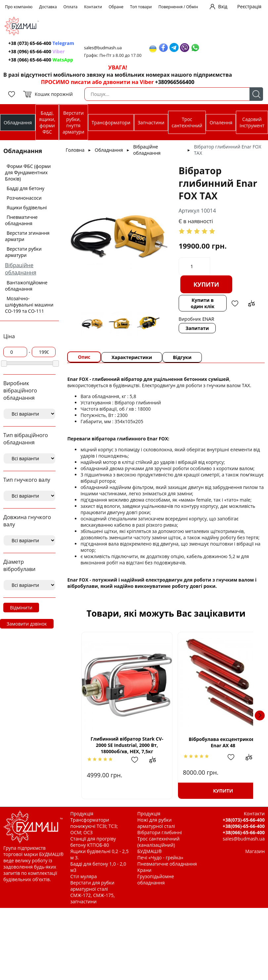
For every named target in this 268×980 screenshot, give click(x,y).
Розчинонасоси (24, 198)
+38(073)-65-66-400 (244, 820)
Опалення (221, 122)
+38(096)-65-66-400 (244, 826)
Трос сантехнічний (187, 122)
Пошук (256, 94)
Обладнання (18, 122)
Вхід (223, 6)
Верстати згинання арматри (27, 236)
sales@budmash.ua (103, 48)
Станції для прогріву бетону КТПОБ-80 (93, 842)
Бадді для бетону (25, 188)
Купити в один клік (203, 303)
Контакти (93, 7)
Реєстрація (249, 6)
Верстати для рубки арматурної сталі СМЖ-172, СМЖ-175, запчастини (93, 892)
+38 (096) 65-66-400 (36, 51)
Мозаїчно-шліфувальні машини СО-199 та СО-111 (29, 305)
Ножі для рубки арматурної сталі (156, 823)
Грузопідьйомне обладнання (156, 879)
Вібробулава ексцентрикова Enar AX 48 (210, 742)
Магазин (255, 851)
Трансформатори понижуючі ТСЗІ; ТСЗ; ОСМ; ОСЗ (94, 826)
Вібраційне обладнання (21, 269)
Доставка (48, 7)
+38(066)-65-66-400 (244, 832)
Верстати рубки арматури (23, 252)
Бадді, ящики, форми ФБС (47, 122)
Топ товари (141, 7)
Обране (116, 7)
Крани (144, 870)
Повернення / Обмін (178, 7)
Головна (75, 150)
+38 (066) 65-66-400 (41, 60)
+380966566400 (175, 82)
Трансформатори (111, 122)
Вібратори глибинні (160, 832)
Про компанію (19, 7)
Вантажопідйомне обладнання (26, 286)
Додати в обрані (235, 304)
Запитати (197, 328)
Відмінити (21, 608)
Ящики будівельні (27, 207)
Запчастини (151, 122)
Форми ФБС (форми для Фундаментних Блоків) (28, 172)
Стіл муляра (84, 876)
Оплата (71, 7)
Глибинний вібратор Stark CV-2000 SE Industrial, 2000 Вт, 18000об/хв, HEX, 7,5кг (122, 745)
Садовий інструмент (252, 122)
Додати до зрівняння (251, 304)
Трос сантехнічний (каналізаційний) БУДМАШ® (158, 845)
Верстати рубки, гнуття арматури (73, 122)
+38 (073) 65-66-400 (41, 43)
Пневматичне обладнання (21, 220)
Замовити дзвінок (27, 624)
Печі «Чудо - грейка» (160, 857)
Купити (206, 284)
